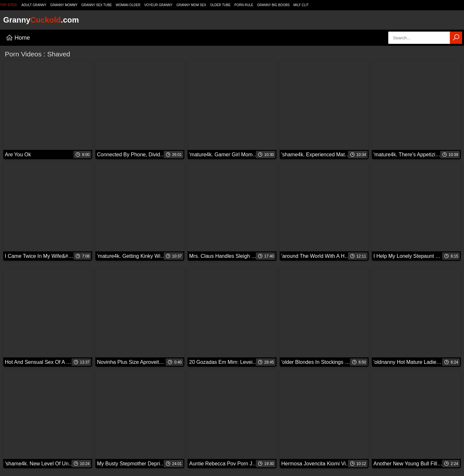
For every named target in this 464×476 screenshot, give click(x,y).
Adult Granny (34, 5)
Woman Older (128, 5)
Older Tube (220, 5)
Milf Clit (301, 5)
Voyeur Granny (159, 5)
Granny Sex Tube (97, 5)
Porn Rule (244, 5)
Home (18, 38)
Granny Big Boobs (273, 5)
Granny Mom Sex (191, 5)
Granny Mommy (64, 5)
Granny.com (41, 20)
